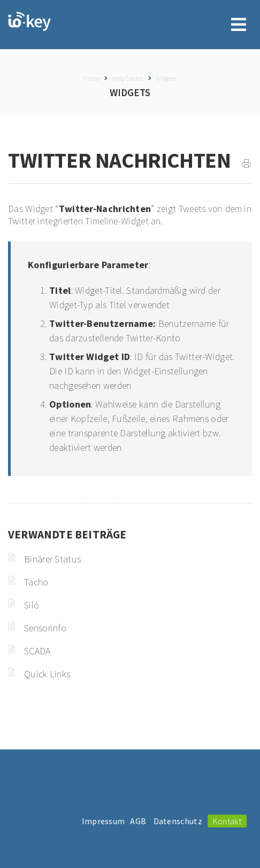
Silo (32, 605)
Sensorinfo (45, 628)
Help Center (128, 78)
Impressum (104, 821)
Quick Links (47, 674)
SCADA (37, 651)
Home (91, 78)
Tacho (36, 582)
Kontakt (227, 821)
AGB (138, 821)
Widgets (166, 78)
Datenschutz (178, 821)
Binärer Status (52, 559)
